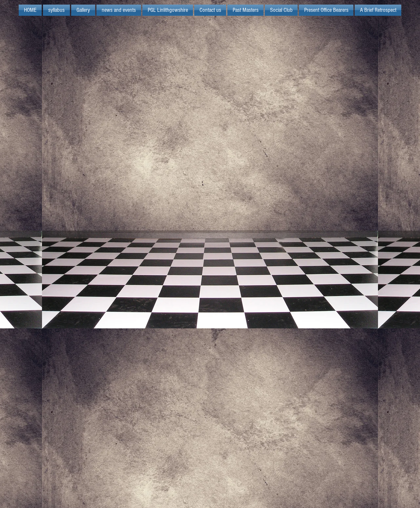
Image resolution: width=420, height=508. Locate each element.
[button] (168, 10)
